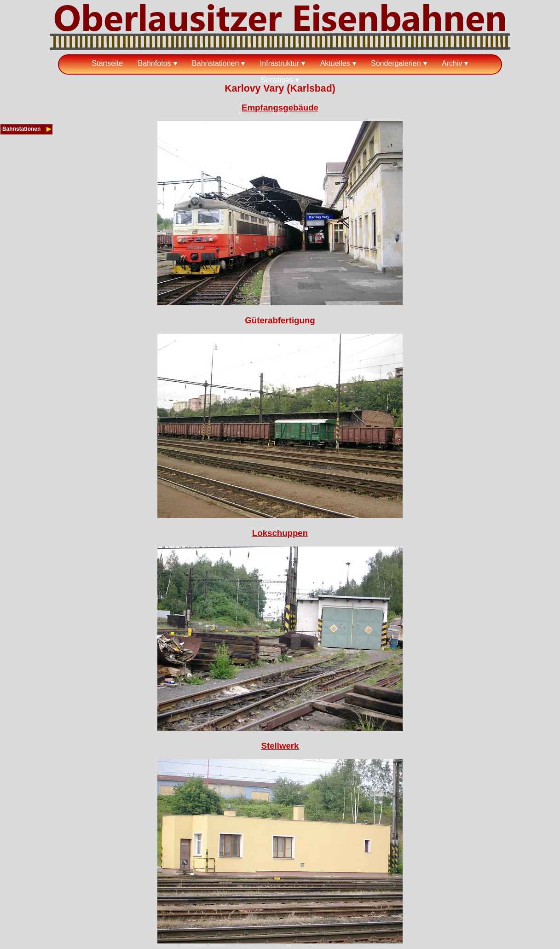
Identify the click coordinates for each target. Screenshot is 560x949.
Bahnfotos (155, 63)
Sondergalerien (396, 63)
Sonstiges (277, 80)
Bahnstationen (215, 63)
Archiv (452, 63)
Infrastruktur (280, 63)
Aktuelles (335, 63)
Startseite (108, 63)
